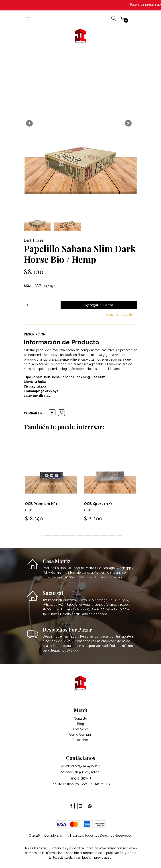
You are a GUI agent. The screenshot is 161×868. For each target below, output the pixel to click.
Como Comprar (80, 735)
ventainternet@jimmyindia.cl (81, 766)
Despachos (80, 740)
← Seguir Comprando (117, 314)
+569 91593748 (80, 778)
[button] (30, 123)
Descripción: (35, 334)
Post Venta (81, 729)
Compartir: (34, 413)
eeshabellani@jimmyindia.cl (80, 772)
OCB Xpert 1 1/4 (98, 504)
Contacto (80, 719)
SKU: (28, 286)
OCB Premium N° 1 (41, 504)
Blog (80, 724)
